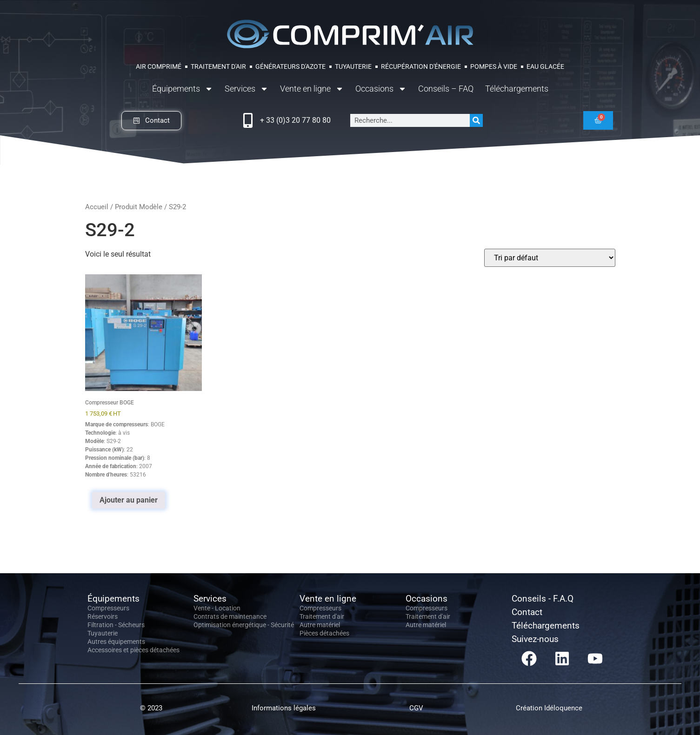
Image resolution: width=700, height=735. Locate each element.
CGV (416, 708)
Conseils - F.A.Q (543, 599)
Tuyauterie (103, 633)
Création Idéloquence (549, 708)
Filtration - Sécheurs (116, 625)
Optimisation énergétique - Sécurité (244, 625)
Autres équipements (116, 642)
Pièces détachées (324, 633)
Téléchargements (517, 89)
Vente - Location (217, 608)
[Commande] (550, 258)
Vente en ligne (312, 89)
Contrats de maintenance (230, 616)
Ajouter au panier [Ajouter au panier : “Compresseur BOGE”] (129, 500)
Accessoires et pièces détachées (133, 650)
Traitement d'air (322, 616)
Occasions (381, 89)
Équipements (183, 89)
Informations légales (284, 708)
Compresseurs (108, 608)
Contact (527, 612)
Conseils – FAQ (446, 89)
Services (247, 89)
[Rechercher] (476, 120)
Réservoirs (103, 616)
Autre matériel (320, 625)
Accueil (97, 207)
